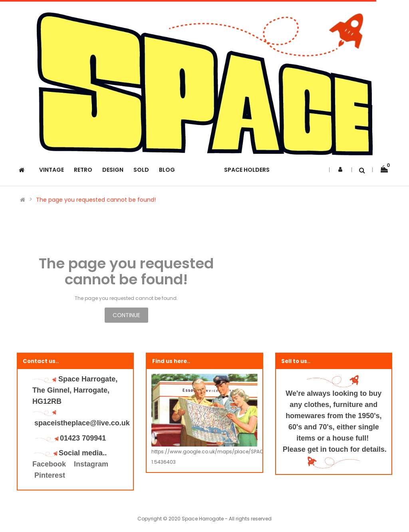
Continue (126, 315)
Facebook (50, 464)
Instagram (91, 464)
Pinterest (50, 475)
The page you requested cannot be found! (96, 200)
